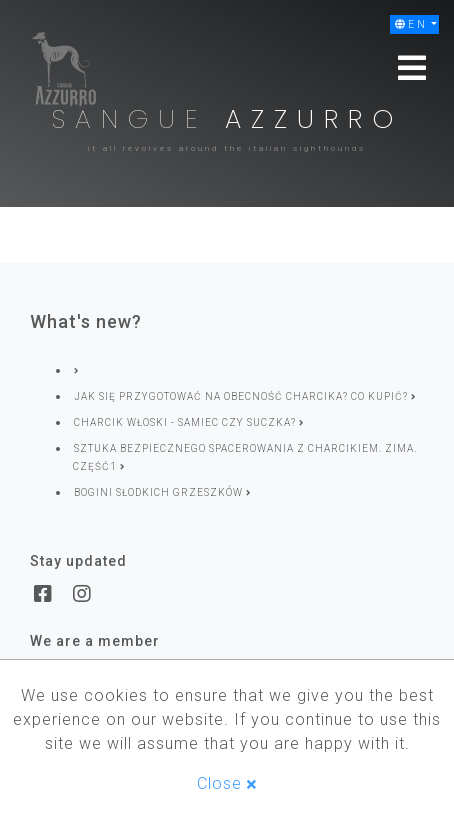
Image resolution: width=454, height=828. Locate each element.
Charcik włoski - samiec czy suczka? (189, 422)
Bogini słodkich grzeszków (162, 492)
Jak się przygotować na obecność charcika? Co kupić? (245, 396)
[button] (414, 24)
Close (227, 783)
